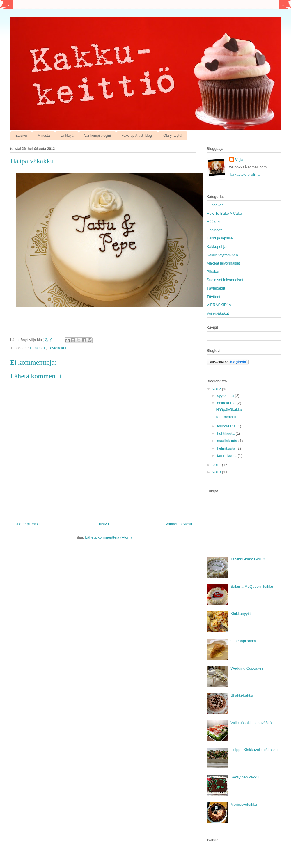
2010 (217, 472)
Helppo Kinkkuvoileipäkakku (254, 750)
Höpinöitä (215, 230)
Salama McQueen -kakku (252, 586)
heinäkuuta (227, 403)
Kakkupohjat (217, 247)
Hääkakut (38, 348)
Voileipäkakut (218, 313)
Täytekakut (57, 348)
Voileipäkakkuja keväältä (251, 723)
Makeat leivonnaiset (223, 263)
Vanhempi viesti (179, 524)
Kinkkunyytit (241, 614)
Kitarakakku (226, 417)
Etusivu (21, 136)
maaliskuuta (228, 441)
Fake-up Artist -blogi (137, 136)
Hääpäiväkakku (229, 410)
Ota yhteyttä (173, 136)
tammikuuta (227, 456)
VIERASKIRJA (219, 305)
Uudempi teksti (27, 524)
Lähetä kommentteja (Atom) (108, 537)
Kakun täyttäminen (222, 255)
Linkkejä (67, 136)
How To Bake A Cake (224, 213)
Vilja (239, 160)
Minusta (44, 136)
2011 (217, 465)
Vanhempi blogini (97, 136)
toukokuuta (227, 426)
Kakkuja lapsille (220, 238)
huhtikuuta (226, 433)
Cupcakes (215, 205)
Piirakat (213, 272)
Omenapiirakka (243, 641)
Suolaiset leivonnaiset (225, 280)
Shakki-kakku (242, 695)
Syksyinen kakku (245, 777)
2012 (217, 389)
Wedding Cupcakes (247, 668)
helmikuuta (227, 448)
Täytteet (213, 297)
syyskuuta (226, 396)
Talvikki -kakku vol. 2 (248, 559)
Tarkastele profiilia (244, 174)
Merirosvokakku (244, 804)
